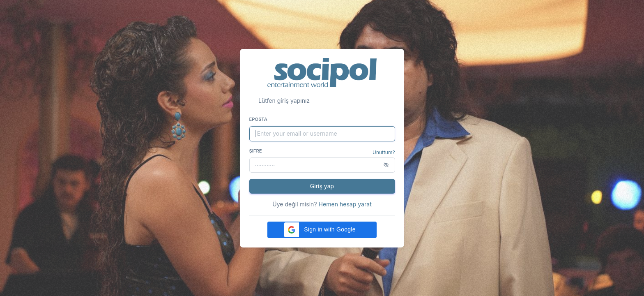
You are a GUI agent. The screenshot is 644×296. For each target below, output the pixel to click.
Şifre (256, 151)
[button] (322, 230)
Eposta (258, 119)
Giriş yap (322, 186)
